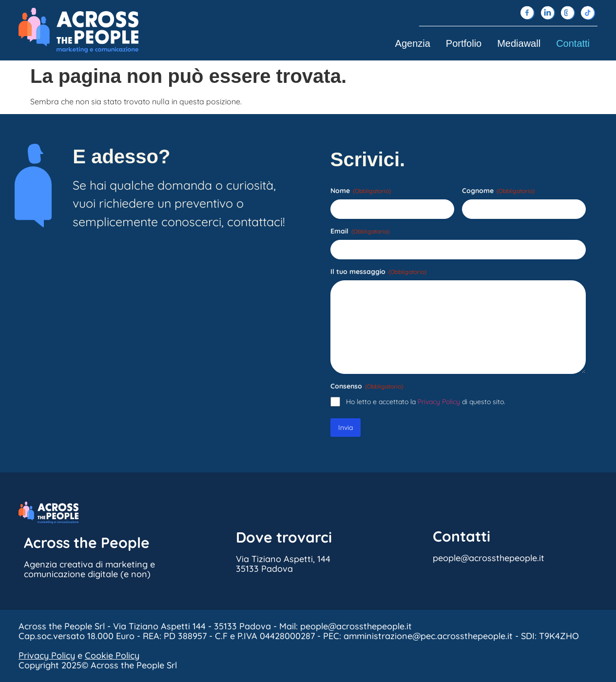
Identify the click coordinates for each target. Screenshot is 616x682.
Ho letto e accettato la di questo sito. (426, 402)
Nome (361, 191)
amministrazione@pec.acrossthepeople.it (428, 636)
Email (360, 231)
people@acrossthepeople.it (141, 255)
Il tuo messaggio (378, 272)
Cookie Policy (112, 655)
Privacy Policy (439, 402)
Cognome (498, 191)
